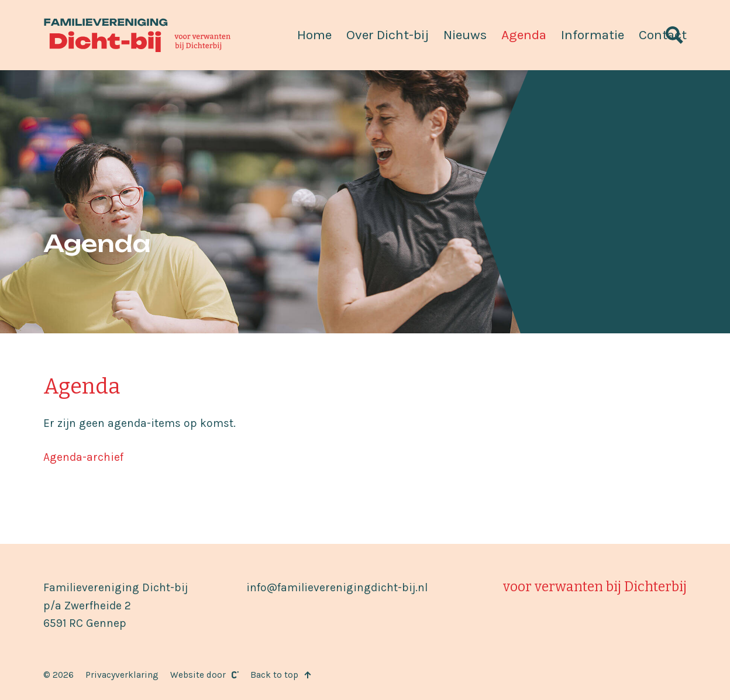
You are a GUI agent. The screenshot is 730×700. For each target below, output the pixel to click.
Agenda (524, 35)
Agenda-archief (83, 457)
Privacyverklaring (122, 675)
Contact (663, 35)
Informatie (593, 35)
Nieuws (465, 35)
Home (314, 35)
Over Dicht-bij (388, 35)
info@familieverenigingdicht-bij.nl (337, 587)
